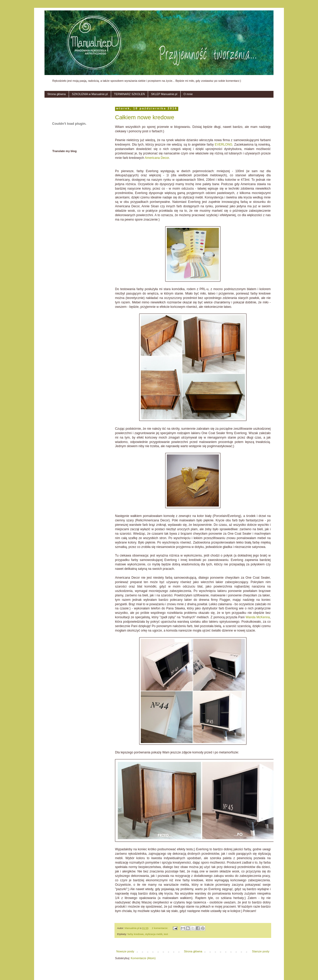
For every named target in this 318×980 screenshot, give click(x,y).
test (166, 934)
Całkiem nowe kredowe (145, 117)
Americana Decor (157, 158)
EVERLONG (223, 145)
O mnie (188, 94)
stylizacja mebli (154, 934)
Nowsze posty (125, 951)
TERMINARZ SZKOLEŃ (129, 94)
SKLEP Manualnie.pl (164, 94)
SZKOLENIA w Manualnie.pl (90, 94)
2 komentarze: (160, 928)
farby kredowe (136, 934)
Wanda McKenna (258, 617)
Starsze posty (261, 951)
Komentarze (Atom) (143, 958)
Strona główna (56, 94)
